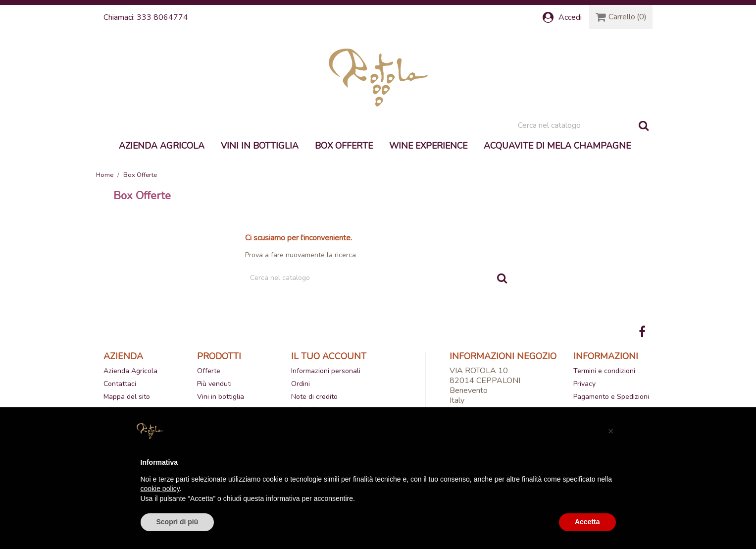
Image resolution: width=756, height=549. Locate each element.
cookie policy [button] (160, 489)
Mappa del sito (127, 397)
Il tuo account (329, 356)
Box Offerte (344, 146)
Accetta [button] (587, 522)
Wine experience (428, 146)
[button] (611, 431)
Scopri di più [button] (177, 522)
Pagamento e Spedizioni (611, 397)
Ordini (301, 384)
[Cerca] (583, 125)
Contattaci (120, 384)
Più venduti (214, 384)
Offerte (209, 371)
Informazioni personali (326, 371)
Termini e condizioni (604, 371)
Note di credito (314, 397)
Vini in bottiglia (260, 146)
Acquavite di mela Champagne (557, 146)
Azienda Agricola (162, 146)
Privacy (584, 384)
